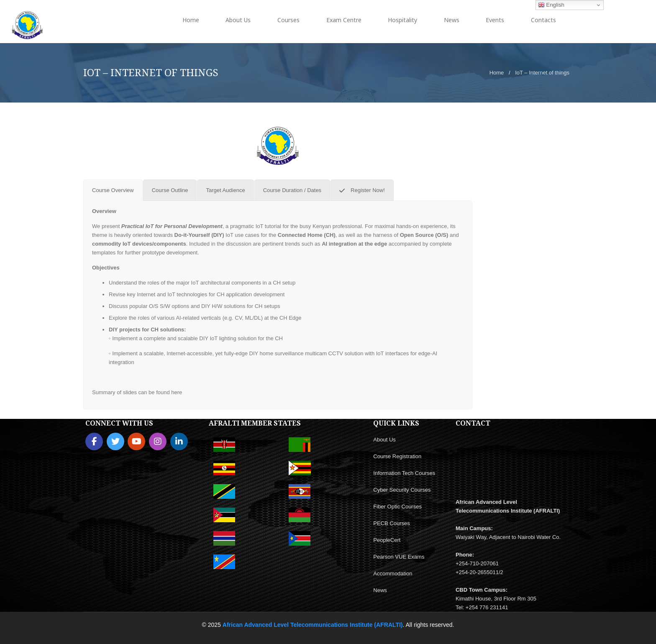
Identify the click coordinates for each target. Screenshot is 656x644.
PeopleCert (387, 540)
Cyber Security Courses (402, 490)
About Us (384, 440)
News (380, 590)
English (551, 5)
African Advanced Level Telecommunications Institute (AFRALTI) (313, 625)
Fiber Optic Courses (397, 507)
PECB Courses (391, 523)
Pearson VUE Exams (399, 557)
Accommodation (393, 573)
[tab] (113, 190)
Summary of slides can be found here (137, 392)
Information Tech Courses (404, 473)
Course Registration (397, 456)
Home (497, 73)
